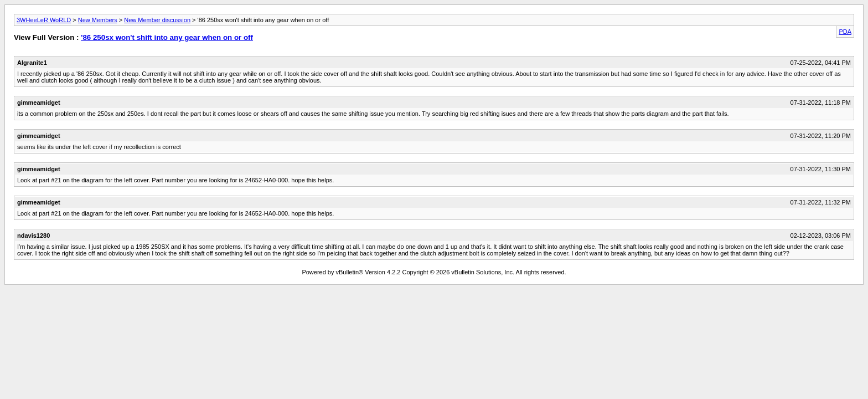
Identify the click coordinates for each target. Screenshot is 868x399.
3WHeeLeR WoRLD (44, 20)
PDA (845, 32)
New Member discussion (157, 20)
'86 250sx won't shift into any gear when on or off (167, 37)
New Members (98, 20)
